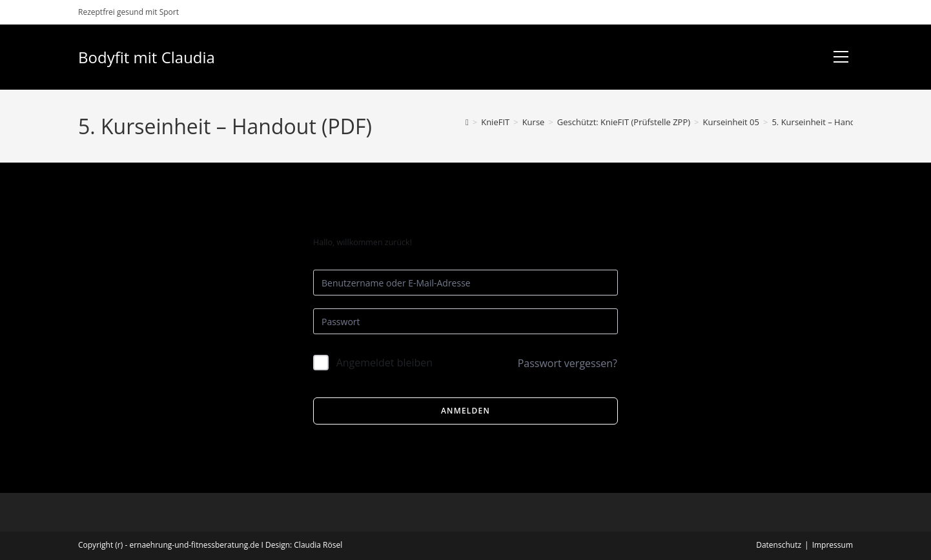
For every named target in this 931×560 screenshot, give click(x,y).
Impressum (833, 545)
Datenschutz (779, 545)
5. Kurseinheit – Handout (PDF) (831, 122)
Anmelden (466, 411)
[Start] (467, 122)
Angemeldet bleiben (385, 363)
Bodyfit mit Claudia (147, 57)
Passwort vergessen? (568, 363)
